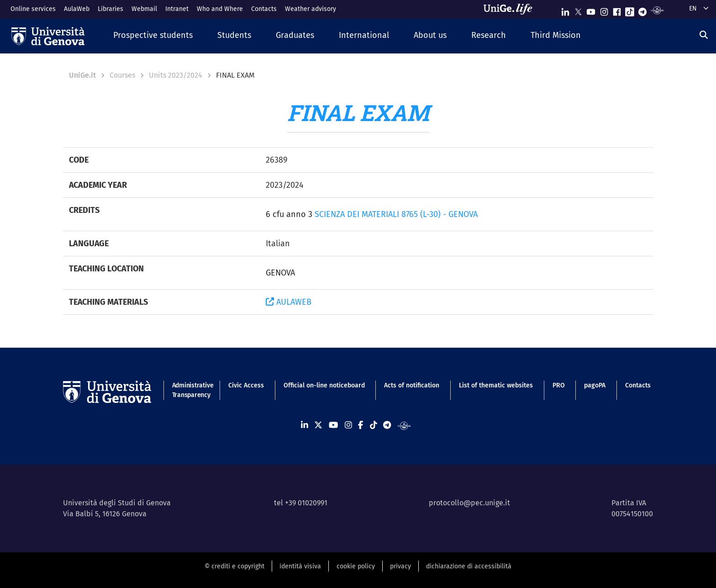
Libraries (111, 9)
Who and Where (220, 9)
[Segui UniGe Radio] (657, 10)
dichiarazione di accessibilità (469, 566)
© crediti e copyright (234, 566)
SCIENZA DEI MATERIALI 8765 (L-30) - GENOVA (396, 214)
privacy (400, 566)
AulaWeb (77, 9)
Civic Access (246, 385)
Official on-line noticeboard (324, 385)
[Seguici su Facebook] (617, 10)
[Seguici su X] (578, 10)
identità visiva (300, 566)
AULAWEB (289, 302)
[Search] (704, 35)
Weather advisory (311, 9)
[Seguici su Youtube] (591, 10)
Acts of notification (412, 385)
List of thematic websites (496, 385)
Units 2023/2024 (176, 75)
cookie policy (356, 566)
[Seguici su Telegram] (642, 10)
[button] (153, 36)
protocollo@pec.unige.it (469, 503)
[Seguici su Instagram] (604, 10)
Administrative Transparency (191, 390)
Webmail (144, 9)
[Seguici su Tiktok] (630, 10)
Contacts (264, 9)
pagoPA (595, 385)
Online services (33, 9)
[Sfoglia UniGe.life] (511, 9)
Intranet (177, 9)
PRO (559, 385)
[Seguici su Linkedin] (565, 10)
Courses (122, 75)
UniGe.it (82, 75)
